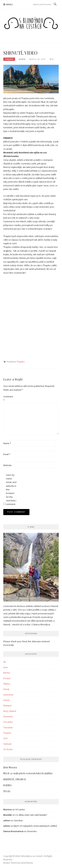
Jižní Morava (10, 767)
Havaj (6, 689)
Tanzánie (8, 727)
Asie (5, 667)
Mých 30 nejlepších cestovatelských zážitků (28, 773)
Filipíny (7, 684)
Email (7, 454)
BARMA (7, 785)
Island (6, 700)
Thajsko (9, 59)
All (4, 662)
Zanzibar (18, 820)
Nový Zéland (10, 711)
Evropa (7, 678)
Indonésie (8, 695)
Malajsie (8, 705)
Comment (8, 398)
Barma (7, 673)
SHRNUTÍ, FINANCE (15, 779)
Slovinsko (8, 716)
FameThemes (27, 863)
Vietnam (7, 744)
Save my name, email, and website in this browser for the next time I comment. (11, 490)
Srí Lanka (8, 722)
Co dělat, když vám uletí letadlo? (31, 815)
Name (7, 443)
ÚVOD (7, 791)
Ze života (8, 749)
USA (5, 738)
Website (7, 465)
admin (22, 59)
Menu (10, 5)
